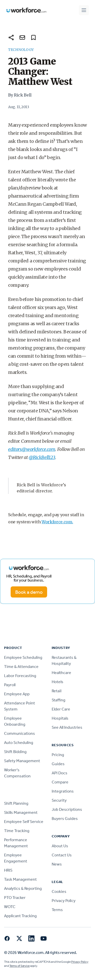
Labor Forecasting (20, 676)
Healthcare (61, 673)
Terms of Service (20, 966)
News (57, 864)
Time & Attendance (21, 667)
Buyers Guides (65, 819)
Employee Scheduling (23, 657)
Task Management (20, 879)
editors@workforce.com (32, 449)
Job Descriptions (67, 809)
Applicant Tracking (20, 916)
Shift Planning (16, 803)
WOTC (10, 907)
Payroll (10, 685)
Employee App (17, 694)
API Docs (60, 773)
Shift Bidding (15, 752)
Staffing (59, 700)
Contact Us (62, 855)
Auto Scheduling (19, 743)
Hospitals (60, 718)
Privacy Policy (64, 901)
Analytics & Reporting (23, 888)
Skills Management (21, 812)
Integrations (63, 791)
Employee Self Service (24, 822)
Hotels (58, 682)
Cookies (59, 891)
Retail (56, 691)
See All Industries (67, 727)
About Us (60, 846)
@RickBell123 (42, 457)
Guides (58, 764)
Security (59, 800)
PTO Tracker (15, 898)
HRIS (8, 870)
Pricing (58, 755)
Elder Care (61, 709)
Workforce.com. (57, 522)
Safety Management (22, 761)
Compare (60, 782)
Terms (57, 910)
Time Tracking (17, 831)
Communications (20, 733)
